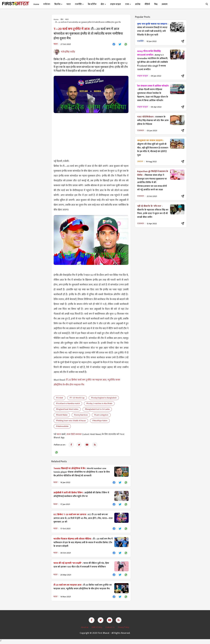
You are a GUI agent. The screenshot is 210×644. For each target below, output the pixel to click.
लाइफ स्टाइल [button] (116, 4)
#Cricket (60, 398)
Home (36, 4)
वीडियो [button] (147, 4)
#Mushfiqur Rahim (100, 421)
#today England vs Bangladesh (104, 398)
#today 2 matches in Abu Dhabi (99, 404)
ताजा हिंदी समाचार (74, 435)
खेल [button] (103, 4)
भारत (67, 19)
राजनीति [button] (79, 4)
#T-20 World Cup (77, 398)
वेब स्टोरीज (92, 4)
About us (85, 629)
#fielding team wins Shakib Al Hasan (71, 421)
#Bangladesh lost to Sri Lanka (97, 409)
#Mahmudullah (62, 427)
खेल (62, 19)
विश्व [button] (156, 4)
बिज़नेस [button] (58, 4)
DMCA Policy (97, 629)
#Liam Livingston (101, 415)
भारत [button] (69, 4)
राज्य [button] (128, 4)
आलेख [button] (138, 4)
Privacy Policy (123, 629)
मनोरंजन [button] (47, 4)
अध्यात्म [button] (165, 4)
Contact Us (110, 629)
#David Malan (62, 415)
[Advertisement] (91, 136)
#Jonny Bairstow (81, 415)
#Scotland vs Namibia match (68, 404)
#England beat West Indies (67, 409)
